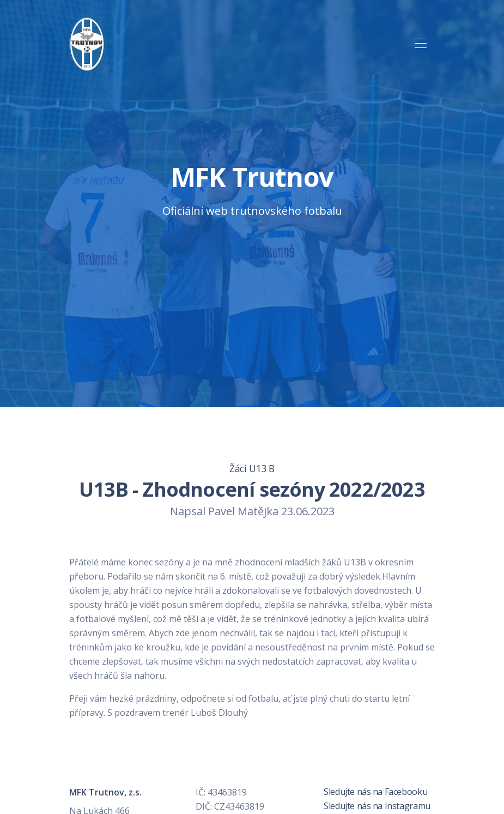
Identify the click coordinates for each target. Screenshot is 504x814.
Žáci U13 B (252, 468)
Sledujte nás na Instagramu (376, 806)
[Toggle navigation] (421, 44)
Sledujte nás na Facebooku (375, 792)
